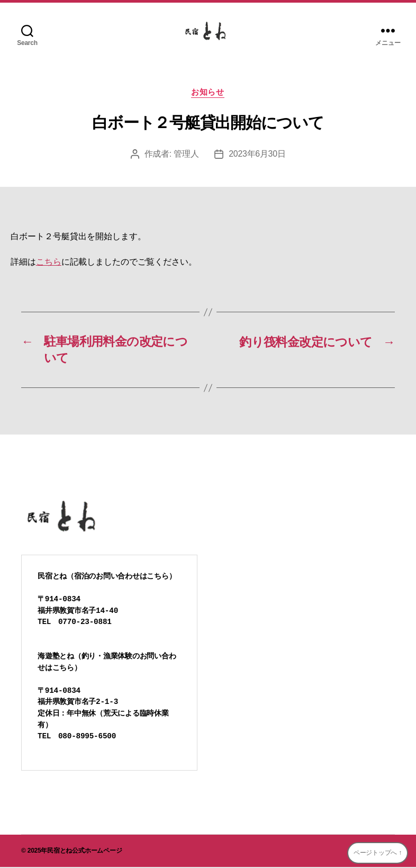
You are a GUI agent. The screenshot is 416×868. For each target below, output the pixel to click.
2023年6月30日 (257, 154)
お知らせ (208, 92)
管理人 (186, 154)
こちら (49, 262)
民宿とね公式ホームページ (84, 852)
